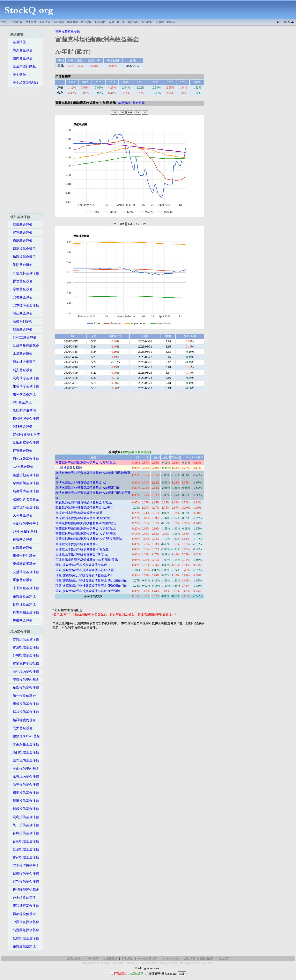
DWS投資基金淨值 (25, 435)
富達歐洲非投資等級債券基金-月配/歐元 (83, 518)
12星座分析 (110, 959)
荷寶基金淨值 (21, 540)
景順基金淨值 (21, 265)
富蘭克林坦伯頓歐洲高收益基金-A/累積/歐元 (86, 523)
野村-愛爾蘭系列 (24, 531)
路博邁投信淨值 (23, 946)
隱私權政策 (207, 959)
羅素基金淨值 (21, 580)
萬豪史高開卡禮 (91, 963)
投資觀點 (147, 22)
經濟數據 (73, 22)
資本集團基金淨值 (25, 612)
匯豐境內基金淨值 (25, 760)
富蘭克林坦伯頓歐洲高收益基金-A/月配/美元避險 (89, 539)
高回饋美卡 (132, 963)
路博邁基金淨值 (23, 596)
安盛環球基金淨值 (25, 572)
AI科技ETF (208, 963)
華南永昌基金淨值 (25, 744)
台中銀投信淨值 (23, 898)
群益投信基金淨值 (25, 712)
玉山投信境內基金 (25, 769)
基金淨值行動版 (23, 66)
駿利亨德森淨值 (23, 394)
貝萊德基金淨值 (23, 249)
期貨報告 (100, 22)
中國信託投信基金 (25, 922)
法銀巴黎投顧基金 (25, 346)
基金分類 (59, 22)
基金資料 (124, 103)
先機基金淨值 (21, 620)
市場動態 (17, 22)
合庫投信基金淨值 (25, 833)
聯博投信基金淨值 (25, 639)
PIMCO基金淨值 (23, 338)
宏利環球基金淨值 (25, 378)
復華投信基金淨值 (25, 801)
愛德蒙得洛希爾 (23, 410)
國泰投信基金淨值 (25, 793)
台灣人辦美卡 (75, 959)
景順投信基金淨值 (25, 938)
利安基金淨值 (21, 370)
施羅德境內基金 (23, 720)
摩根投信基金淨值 (25, 704)
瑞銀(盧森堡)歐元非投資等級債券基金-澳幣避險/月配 (91, 586)
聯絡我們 (224, 959)
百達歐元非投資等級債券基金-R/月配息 (82, 549)
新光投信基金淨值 (25, 785)
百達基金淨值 (21, 451)
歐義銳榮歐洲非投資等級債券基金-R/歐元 (84, 502)
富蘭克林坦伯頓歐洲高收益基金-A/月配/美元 (86, 534)
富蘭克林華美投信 (25, 663)
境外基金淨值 (21, 50)
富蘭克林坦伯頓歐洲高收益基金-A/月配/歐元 (86, 529)
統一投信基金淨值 (25, 825)
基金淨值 (45, 22)
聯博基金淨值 (21, 225)
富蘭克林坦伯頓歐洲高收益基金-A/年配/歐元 (86, 463)
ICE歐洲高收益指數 (69, 468)
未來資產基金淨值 (25, 588)
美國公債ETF (117, 22)
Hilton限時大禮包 (149, 963)
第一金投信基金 (23, 696)
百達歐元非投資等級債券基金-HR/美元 (82, 554)
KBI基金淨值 (21, 402)
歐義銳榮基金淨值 (25, 483)
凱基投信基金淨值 (25, 849)
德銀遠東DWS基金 (25, 736)
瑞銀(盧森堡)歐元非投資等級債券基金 (81, 565)
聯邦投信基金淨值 (25, 882)
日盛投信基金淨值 (25, 873)
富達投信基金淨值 (25, 647)
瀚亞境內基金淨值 (25, 672)
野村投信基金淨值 (25, 655)
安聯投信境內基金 (25, 680)
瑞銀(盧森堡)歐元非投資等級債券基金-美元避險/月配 (91, 580)
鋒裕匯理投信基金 (25, 890)
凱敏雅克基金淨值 (25, 443)
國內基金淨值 (21, 58)
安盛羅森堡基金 (23, 564)
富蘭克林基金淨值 (25, 273)
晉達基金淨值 (21, 281)
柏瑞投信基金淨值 (25, 688)
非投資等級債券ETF (190, 963)
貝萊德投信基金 (23, 914)
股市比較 (86, 22)
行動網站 (127, 959)
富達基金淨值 (21, 233)
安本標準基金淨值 (25, 305)
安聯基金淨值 (21, 297)
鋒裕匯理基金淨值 (25, 419)
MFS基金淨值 (21, 427)
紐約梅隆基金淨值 (25, 459)
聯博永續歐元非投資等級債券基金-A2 (81, 483)
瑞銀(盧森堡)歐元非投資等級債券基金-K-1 (84, 575)
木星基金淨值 (21, 354)
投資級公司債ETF (169, 963)
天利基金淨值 (21, 515)
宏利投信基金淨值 (25, 817)
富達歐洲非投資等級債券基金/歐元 (79, 513)
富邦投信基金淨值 (25, 857)
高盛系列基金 (21, 322)
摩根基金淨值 (21, 289)
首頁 (4, 22)
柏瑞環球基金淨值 (25, 386)
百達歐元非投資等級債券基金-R (77, 544)
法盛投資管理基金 (25, 499)
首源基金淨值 (21, 548)
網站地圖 (190, 959)
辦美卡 (171, 22)
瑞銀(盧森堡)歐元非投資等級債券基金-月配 (85, 570)
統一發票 (93, 959)
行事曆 (160, 22)
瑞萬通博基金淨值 (25, 491)
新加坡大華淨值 (23, 362)
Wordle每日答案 (147, 959)
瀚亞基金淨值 (21, 313)
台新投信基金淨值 (25, 841)
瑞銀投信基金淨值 (25, 809)
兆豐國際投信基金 (25, 930)
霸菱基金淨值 (21, 241)
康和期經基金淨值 (25, 906)
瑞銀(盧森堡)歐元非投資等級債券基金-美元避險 (88, 591)
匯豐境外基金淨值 (25, 507)
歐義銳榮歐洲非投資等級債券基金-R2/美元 (84, 508)
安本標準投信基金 (25, 865)
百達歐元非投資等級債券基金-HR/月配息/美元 (87, 560)
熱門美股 (133, 22)
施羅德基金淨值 (23, 257)
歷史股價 (31, 22)
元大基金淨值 (21, 728)
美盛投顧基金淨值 (25, 475)
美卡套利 (106, 963)
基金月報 (139, 103)
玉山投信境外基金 (25, 523)
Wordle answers (171, 959)
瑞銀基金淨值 (21, 330)
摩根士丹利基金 (23, 556)
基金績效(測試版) (24, 82)
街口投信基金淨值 (25, 752)
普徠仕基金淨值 (23, 604)
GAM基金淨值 (22, 467)
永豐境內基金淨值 (25, 777)
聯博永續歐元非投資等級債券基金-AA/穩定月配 (88, 488)
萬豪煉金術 (119, 963)
